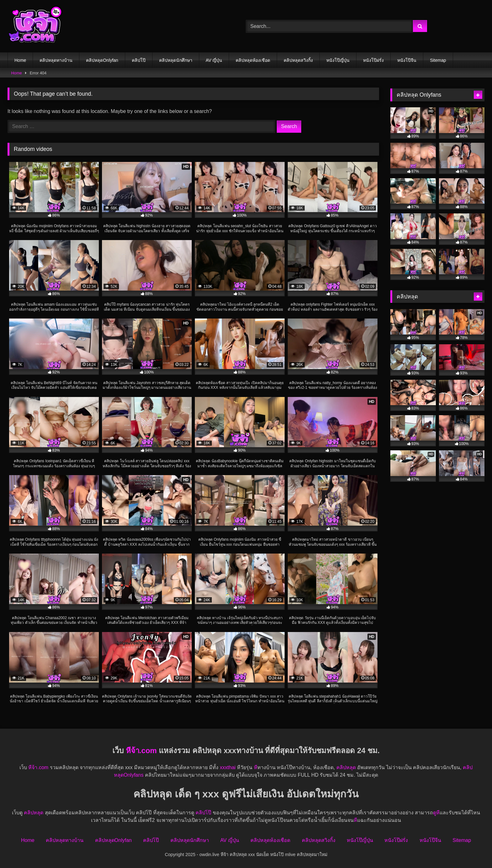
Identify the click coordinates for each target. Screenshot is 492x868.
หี (256, 767)
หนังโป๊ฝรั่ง (373, 60)
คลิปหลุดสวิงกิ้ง (298, 60)
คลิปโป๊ (139, 60)
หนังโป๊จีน (407, 60)
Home (20, 60)
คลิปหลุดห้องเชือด (253, 60)
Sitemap (438, 60)
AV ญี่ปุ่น (214, 60)
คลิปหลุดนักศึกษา (176, 60)
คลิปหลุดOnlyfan (102, 60)
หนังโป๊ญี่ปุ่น (338, 60)
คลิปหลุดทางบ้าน (56, 60)
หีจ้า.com (141, 750)
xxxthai (228, 767)
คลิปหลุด (346, 767)
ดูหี (436, 813)
